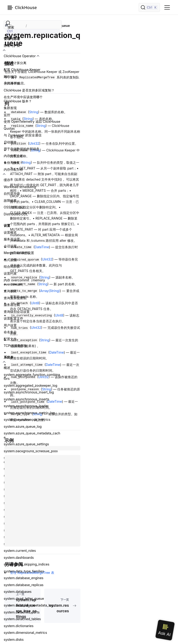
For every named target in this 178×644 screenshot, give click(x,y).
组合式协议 (12, 266)
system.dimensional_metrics (25, 633)
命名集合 (10, 332)
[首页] (6, 26)
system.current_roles (20, 551)
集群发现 (10, 108)
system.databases (18, 592)
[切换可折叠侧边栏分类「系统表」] (4, 362)
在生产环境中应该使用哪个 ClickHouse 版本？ (23, 99)
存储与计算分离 (15, 63)
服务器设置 (12, 239)
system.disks (14, 639)
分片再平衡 (12, 83)
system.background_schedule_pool (31, 451)
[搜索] (149, 7)
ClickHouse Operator (20, 56)
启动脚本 (10, 142)
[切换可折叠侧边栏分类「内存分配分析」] (4, 174)
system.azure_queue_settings (26, 444)
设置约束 (10, 273)
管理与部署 (12, 39)
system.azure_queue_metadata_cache (32, 435)
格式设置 (10, 260)
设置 (7, 225)
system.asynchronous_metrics (27, 419)
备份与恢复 (12, 162)
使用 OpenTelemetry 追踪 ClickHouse (32, 121)
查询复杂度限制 (15, 298)
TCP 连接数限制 (16, 346)
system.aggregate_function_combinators (32, 377)
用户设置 (10, 325)
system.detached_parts (22, 612)
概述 (7, 368)
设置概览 (10, 232)
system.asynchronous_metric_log (29, 413)
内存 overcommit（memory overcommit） (24, 282)
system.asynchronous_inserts (26, 399)
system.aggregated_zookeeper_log (30, 385)
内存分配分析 (13, 156)
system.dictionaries (19, 626)
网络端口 (10, 77)
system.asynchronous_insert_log (29, 392)
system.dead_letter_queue (24, 598)
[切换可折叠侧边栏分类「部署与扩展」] (4, 50)
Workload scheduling (20, 187)
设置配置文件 (13, 318)
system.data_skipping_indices (27, 564)
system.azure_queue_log (23, 426)
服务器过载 (12, 305)
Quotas (9, 128)
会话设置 (10, 246)
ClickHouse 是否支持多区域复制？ (29, 90)
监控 (7, 115)
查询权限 (10, 291)
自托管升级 (12, 193)
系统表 (9, 357)
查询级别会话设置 (17, 312)
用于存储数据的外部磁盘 (22, 149)
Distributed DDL (16, 214)
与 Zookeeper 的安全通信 (23, 135)
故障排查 (10, 200)
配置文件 (10, 339)
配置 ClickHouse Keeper (22, 70)
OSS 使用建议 (14, 207)
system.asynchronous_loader (26, 406)
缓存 (7, 180)
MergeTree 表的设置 (19, 253)
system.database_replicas (24, 585)
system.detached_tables (22, 619)
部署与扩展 (12, 46)
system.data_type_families (24, 571)
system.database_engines (24, 578)
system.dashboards (19, 558)
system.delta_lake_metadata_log (29, 605)
